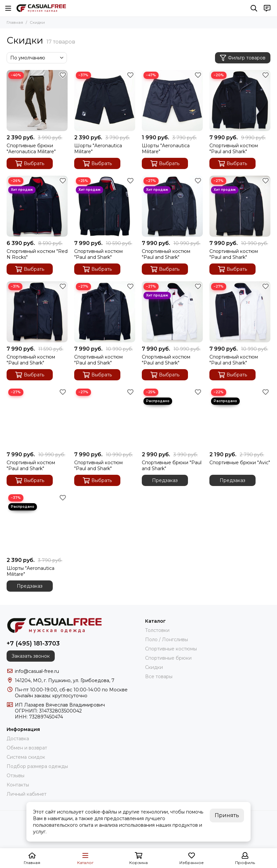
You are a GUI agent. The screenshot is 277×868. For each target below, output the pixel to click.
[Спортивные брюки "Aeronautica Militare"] (37, 101)
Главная (15, 22)
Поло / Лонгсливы (167, 640)
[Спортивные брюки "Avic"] (240, 417)
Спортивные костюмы (171, 649)
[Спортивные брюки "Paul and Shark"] (172, 417)
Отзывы (15, 776)
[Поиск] (254, 8)
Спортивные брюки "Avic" (240, 463)
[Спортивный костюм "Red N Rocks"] (37, 206)
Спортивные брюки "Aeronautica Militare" (31, 149)
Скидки (154, 667)
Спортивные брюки (168, 658)
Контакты (18, 785)
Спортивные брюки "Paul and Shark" (172, 466)
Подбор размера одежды (37, 766)
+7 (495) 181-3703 (33, 643)
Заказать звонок (31, 656)
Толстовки (157, 630)
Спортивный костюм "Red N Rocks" (37, 254)
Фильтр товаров (243, 58)
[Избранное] (63, 75)
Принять (227, 815)
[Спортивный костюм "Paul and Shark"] (240, 101)
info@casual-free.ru (37, 671)
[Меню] (8, 8)
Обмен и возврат (27, 748)
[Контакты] (267, 8)
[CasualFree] (41, 8)
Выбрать (30, 164)
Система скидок (26, 757)
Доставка (18, 739)
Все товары (159, 677)
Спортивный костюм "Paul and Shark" (234, 149)
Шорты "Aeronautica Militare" (98, 149)
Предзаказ (165, 480)
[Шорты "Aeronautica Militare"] (105, 101)
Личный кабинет (27, 794)
